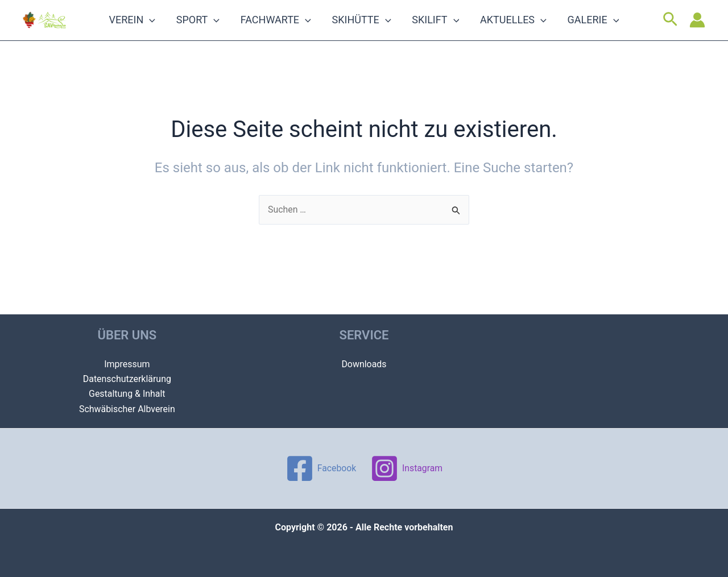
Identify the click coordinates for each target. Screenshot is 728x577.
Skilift (426, 28)
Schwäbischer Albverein (127, 409)
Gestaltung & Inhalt (127, 394)
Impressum (127, 364)
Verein (161, 28)
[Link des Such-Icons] (670, 28)
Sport (217, 28)
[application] (178, 28)
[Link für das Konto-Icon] (697, 28)
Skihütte (362, 28)
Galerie (565, 28)
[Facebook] (320, 468)
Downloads (364, 364)
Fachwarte (285, 28)
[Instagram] (407, 468)
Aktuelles (495, 28)
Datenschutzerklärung (127, 379)
